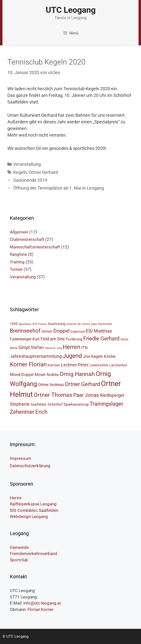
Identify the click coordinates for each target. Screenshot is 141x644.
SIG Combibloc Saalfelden (34, 510)
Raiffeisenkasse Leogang (33, 504)
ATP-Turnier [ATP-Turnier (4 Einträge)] (40, 324)
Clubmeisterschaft (27, 239)
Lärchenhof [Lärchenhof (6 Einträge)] (118, 365)
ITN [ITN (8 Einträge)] (84, 348)
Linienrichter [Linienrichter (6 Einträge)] (99, 365)
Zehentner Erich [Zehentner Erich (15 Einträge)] (29, 412)
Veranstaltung (27, 164)
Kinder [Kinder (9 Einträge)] (110, 356)
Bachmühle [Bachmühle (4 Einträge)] (105, 324)
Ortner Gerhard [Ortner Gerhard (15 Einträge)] (82, 384)
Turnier (16, 269)
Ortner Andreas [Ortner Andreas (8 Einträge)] (51, 385)
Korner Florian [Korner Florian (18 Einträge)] (28, 364)
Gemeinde (19, 547)
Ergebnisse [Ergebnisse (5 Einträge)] (78, 331)
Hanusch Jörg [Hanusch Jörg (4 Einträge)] (53, 348)
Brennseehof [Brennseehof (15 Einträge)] (25, 331)
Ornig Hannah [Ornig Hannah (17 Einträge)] (77, 374)
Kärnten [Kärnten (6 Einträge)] (54, 365)
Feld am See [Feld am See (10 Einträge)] (53, 339)
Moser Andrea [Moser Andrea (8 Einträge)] (47, 375)
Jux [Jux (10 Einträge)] (87, 356)
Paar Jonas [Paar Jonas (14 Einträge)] (86, 395)
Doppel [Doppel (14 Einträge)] (61, 331)
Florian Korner (41, 609)
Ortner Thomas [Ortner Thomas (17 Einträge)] (53, 395)
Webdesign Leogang (29, 516)
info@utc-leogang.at (42, 603)
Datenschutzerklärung (30, 466)
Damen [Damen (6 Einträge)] (47, 331)
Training (17, 262)
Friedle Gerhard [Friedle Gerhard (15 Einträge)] (101, 339)
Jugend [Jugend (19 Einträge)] (72, 356)
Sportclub (19, 560)
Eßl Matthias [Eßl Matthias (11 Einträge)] (99, 331)
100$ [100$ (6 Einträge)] (14, 324)
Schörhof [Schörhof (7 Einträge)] (55, 404)
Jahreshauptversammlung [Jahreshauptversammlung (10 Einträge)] (36, 356)
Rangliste (18, 254)
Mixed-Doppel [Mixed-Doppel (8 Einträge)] (22, 375)
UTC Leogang (71, 10)
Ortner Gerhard (43, 172)
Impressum (21, 458)
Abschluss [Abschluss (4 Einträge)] (25, 324)
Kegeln (20, 172)
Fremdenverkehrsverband (34, 554)
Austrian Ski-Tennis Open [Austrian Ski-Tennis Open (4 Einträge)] (82, 324)
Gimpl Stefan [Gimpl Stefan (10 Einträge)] (31, 347)
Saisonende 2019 (30, 180)
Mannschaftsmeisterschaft (35, 247)
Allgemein (19, 232)
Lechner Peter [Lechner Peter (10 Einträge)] (75, 365)
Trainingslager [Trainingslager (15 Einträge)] (106, 404)
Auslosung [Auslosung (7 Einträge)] (57, 324)
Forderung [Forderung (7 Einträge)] (74, 339)
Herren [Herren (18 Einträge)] (71, 347)
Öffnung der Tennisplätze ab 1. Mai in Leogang (59, 188)
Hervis (16, 498)
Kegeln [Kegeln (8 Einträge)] (97, 356)
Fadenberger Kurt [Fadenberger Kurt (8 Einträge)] (25, 339)
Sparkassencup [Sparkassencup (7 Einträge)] (76, 404)
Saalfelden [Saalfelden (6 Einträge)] (39, 404)
